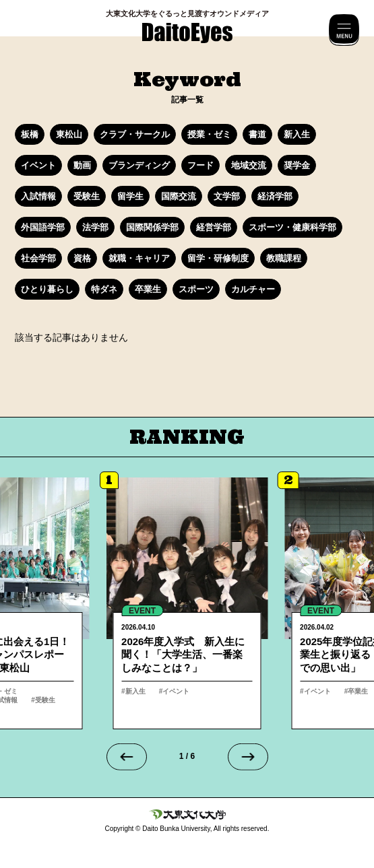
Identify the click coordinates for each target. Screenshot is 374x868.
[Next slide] (248, 757)
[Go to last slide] (127, 757)
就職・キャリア (139, 258)
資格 (82, 258)
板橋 (30, 134)
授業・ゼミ (209, 134)
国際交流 (179, 196)
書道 (257, 134)
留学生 (130, 196)
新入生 (297, 134)
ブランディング (139, 165)
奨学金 (297, 165)
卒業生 (148, 289)
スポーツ (196, 289)
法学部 (95, 227)
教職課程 (284, 258)
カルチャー (253, 289)
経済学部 (275, 196)
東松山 (69, 134)
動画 (82, 165)
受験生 (87, 196)
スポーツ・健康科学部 (292, 227)
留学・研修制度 (218, 258)
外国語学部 (43, 227)
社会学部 (38, 258)
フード (200, 165)
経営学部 (214, 227)
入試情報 (38, 196)
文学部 (227, 196)
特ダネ (104, 289)
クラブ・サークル (135, 134)
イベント (38, 165)
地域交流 (249, 165)
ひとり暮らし (47, 289)
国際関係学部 (152, 227)
